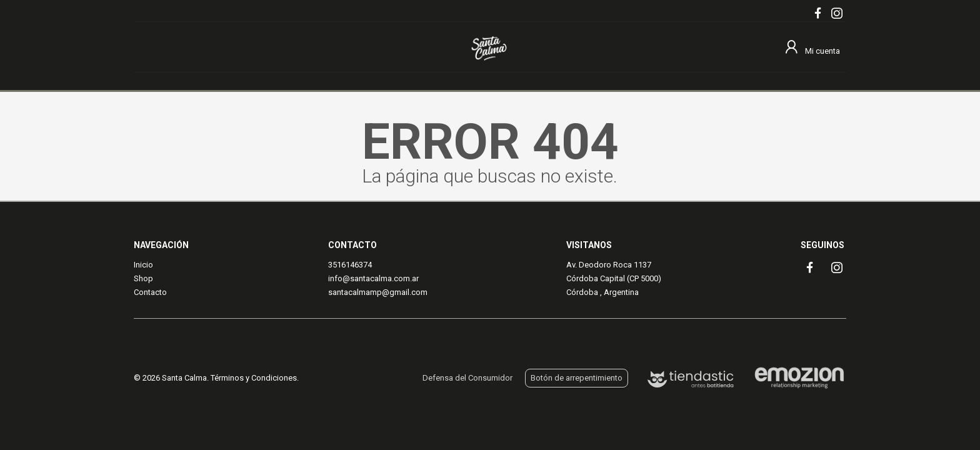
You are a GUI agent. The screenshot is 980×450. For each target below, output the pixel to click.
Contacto (150, 292)
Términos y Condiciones (254, 378)
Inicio (143, 265)
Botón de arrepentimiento (577, 378)
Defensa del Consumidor (467, 378)
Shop (143, 278)
